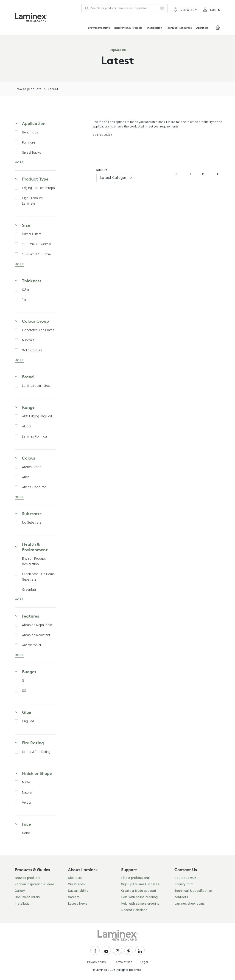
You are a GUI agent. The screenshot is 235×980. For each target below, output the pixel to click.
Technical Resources (179, 28)
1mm (25, 299)
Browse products (28, 89)
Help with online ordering (139, 897)
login (211, 10)
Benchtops (30, 132)
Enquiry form (184, 884)
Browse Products (99, 28)
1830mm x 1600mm (36, 254)
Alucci (27, 426)
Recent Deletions (134, 910)
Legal (144, 962)
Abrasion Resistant (36, 635)
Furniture (29, 142)
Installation (154, 28)
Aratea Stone (32, 467)
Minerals (28, 340)
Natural (27, 792)
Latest (53, 89)
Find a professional (135, 878)
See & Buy (185, 10)
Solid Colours (32, 350)
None (26, 833)
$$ (24, 691)
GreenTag (29, 590)
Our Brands (76, 884)
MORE (19, 162)
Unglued (28, 721)
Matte (26, 782)
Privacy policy (97, 962)
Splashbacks (32, 153)
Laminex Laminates (36, 386)
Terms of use (123, 962)
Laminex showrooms (190, 904)
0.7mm (27, 290)
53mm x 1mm (32, 234)
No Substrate (32, 522)
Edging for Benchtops (38, 188)
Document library (27, 897)
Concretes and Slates (38, 330)
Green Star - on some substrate (38, 577)
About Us (202, 28)
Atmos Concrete (34, 487)
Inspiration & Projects (128, 28)
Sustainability (78, 891)
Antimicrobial (31, 645)
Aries (26, 477)
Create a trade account (139, 891)
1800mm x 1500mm (36, 244)
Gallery (20, 891)
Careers (74, 897)
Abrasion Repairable (37, 625)
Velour (27, 802)
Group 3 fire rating (36, 752)
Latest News (78, 904)
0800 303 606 (185, 878)
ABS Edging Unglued (37, 416)
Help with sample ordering (140, 904)
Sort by (102, 170)
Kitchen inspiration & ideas (35, 884)
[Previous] (178, 174)
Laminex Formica (34, 436)
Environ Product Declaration (34, 561)
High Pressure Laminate (32, 201)
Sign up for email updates (140, 884)
